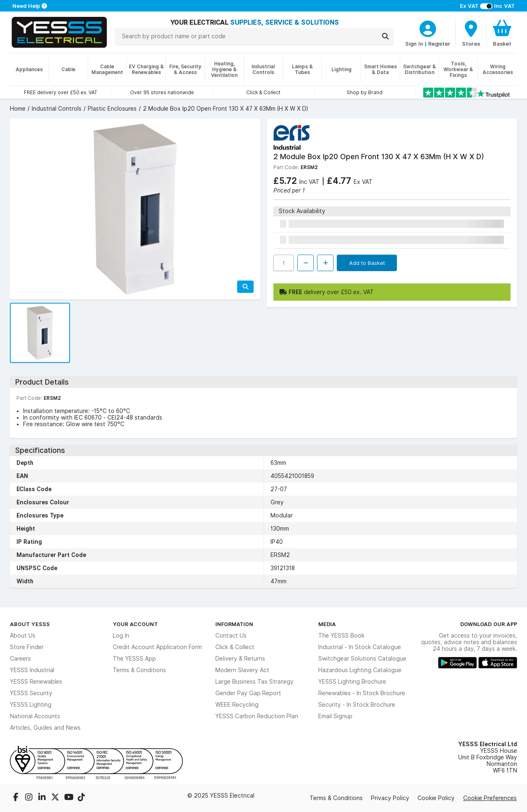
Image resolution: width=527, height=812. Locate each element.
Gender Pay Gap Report (248, 693)
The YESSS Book (341, 636)
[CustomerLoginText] (428, 28)
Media (327, 624)
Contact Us (231, 636)
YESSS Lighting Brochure (352, 682)
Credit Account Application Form (157, 647)
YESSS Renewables (36, 682)
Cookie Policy (436, 798)
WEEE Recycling (237, 705)
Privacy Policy (390, 798)
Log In (121, 636)
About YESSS (30, 624)
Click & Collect (235, 647)
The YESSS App (134, 659)
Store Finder (27, 647)
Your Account (135, 624)
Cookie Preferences (490, 798)
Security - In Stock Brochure (357, 705)
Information (234, 624)
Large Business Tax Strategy (254, 682)
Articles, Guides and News (45, 728)
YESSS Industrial (32, 670)
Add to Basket (367, 263)
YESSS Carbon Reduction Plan (257, 716)
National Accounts (35, 716)
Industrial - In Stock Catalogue (360, 647)
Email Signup (335, 716)
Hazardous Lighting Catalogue (360, 670)
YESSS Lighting (31, 705)
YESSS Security (31, 693)
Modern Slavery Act (242, 670)
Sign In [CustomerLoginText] (414, 44)
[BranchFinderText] (471, 33)
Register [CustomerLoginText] (439, 44)
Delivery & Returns (240, 659)
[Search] (385, 36)
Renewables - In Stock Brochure (362, 693)
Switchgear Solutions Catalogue (362, 659)
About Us (23, 636)
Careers (20, 659)
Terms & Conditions (139, 670)
